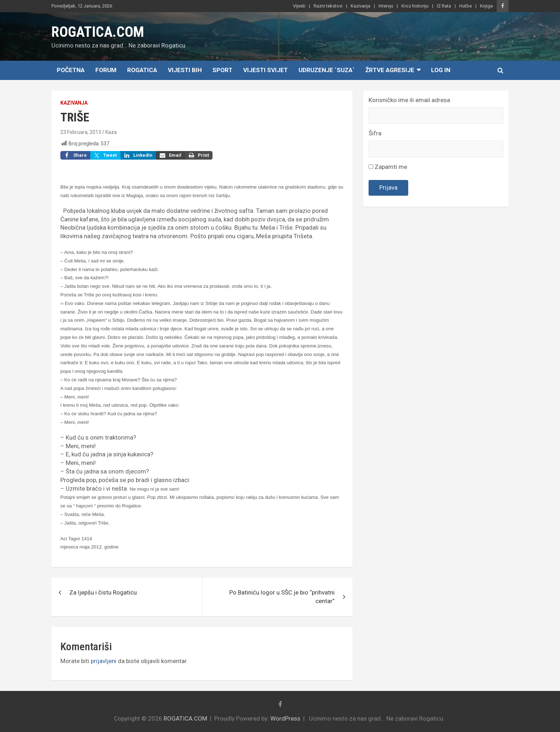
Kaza (111, 132)
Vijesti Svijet (266, 70)
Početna (71, 70)
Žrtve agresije (390, 70)
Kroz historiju (415, 6)
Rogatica (142, 70)
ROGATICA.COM (98, 32)
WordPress (285, 718)
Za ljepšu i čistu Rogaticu (103, 592)
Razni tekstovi (328, 6)
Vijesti (299, 6)
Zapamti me (388, 167)
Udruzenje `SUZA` (327, 70)
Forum (106, 70)
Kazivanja (361, 6)
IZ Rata (444, 6)
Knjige (486, 6)
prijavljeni (104, 661)
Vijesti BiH (185, 70)
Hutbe (466, 6)
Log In (441, 70)
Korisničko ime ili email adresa (409, 100)
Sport (222, 70)
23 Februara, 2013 (81, 132)
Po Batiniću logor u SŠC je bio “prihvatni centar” (282, 597)
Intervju (386, 6)
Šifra (375, 133)
